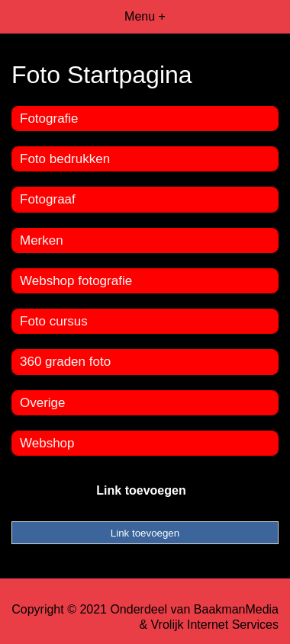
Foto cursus (54, 321)
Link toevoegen (141, 490)
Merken (42, 240)
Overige (43, 403)
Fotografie (49, 119)
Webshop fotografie (76, 281)
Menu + (145, 16)
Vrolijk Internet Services (215, 625)
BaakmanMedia (236, 609)
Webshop (47, 443)
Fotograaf (48, 199)
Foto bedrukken (65, 159)
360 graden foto (65, 362)
